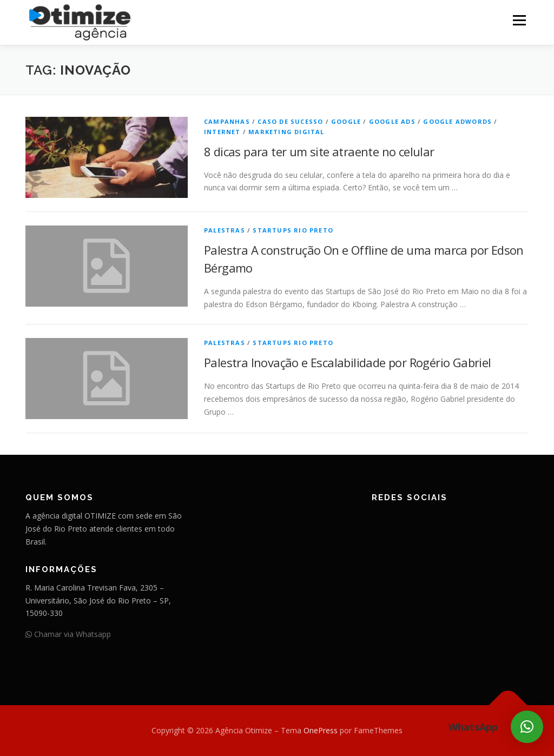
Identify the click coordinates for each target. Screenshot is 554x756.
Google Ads (392, 121)
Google (346, 121)
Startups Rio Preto (293, 230)
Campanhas (227, 121)
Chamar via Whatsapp (68, 634)
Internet (222, 132)
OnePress (321, 730)
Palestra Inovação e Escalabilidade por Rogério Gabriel (348, 362)
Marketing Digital (286, 132)
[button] (527, 727)
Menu (519, 20)
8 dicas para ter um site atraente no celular (319, 151)
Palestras (225, 230)
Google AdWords (457, 121)
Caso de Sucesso (290, 121)
